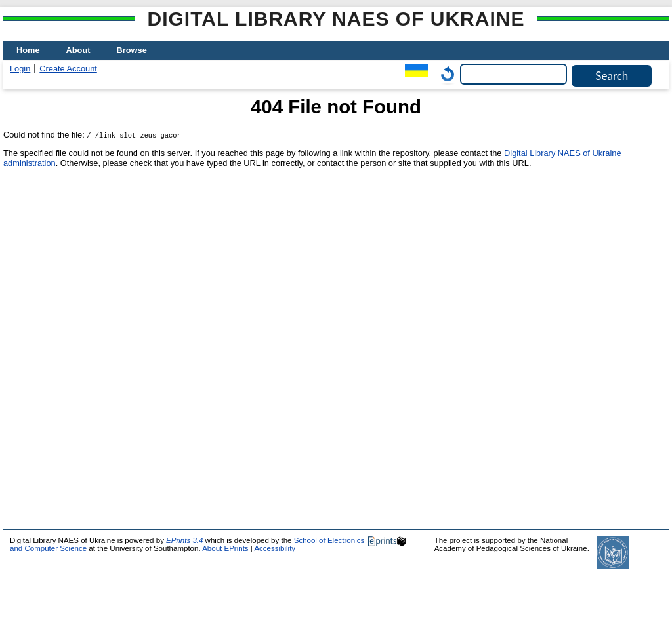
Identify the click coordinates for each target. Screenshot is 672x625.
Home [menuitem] (28, 50)
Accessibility (275, 548)
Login (20, 69)
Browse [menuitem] (132, 50)
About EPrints (225, 548)
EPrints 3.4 (184, 540)
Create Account (68, 69)
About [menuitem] (78, 50)
